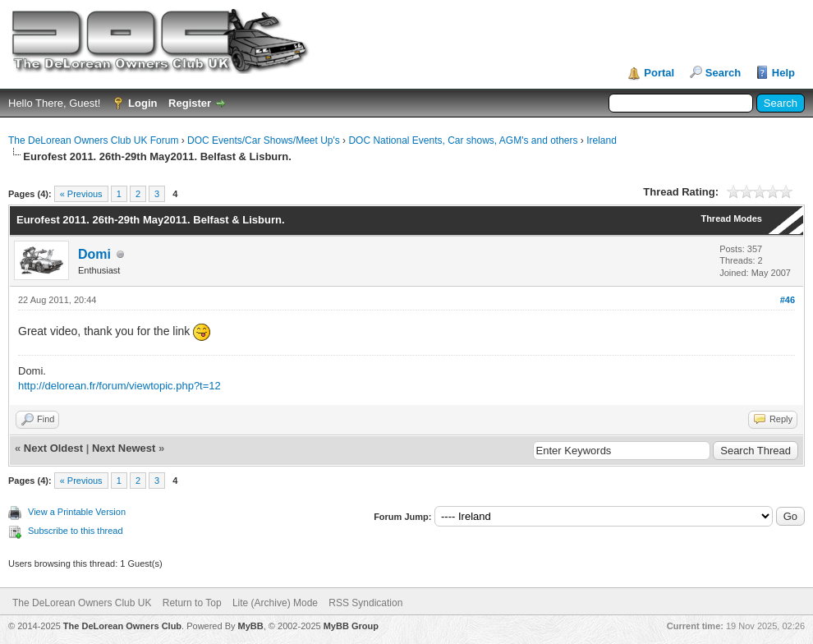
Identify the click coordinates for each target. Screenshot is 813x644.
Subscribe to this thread (76, 531)
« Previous (81, 194)
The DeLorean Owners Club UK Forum (93, 140)
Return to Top (192, 603)
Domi (94, 254)
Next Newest (124, 448)
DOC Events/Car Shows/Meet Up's (264, 140)
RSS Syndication (365, 603)
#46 (788, 300)
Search (723, 73)
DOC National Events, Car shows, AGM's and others (463, 140)
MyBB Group (351, 626)
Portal (659, 73)
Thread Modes (731, 218)
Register (190, 103)
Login (142, 103)
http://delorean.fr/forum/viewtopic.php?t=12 (119, 386)
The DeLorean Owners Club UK (82, 603)
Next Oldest (53, 448)
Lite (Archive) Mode (275, 603)
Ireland (602, 140)
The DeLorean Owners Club (122, 626)
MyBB (251, 626)
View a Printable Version (77, 512)
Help (783, 73)
